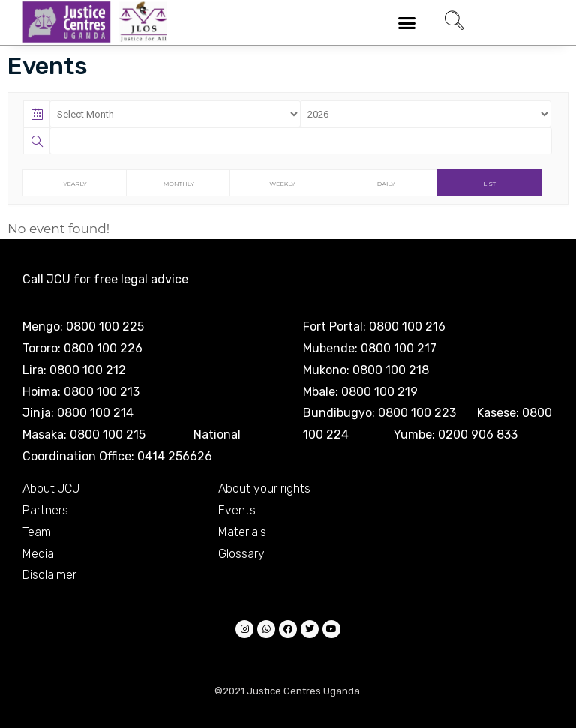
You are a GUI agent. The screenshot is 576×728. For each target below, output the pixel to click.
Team (37, 532)
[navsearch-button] (454, 22)
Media (38, 554)
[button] (407, 22)
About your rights (264, 488)
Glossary (241, 554)
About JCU (51, 488)
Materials (242, 532)
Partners (45, 510)
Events (237, 510)
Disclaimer (49, 575)
